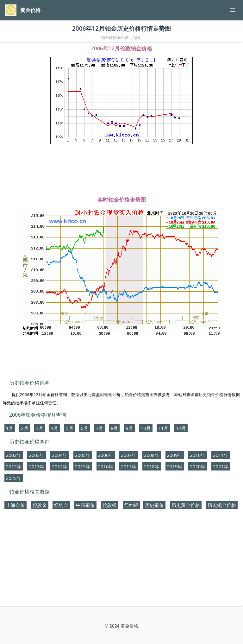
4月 (55, 428)
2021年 (221, 466)
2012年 (14, 466)
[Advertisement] (121, 176)
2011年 (221, 455)
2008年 (152, 455)
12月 (181, 428)
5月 (69, 428)
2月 (25, 428)
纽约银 (131, 505)
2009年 (175, 455)
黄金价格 (129, 626)
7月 (100, 428)
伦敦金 (40, 505)
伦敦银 (110, 505)
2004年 (60, 455)
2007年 (129, 455)
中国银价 (85, 505)
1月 (10, 428)
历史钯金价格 (222, 505)
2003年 (37, 455)
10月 (146, 428)
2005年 (83, 455)
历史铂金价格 (211, 395)
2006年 (106, 455)
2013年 (37, 466)
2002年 (14, 455)
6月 (84, 428)
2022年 (14, 478)
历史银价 (154, 505)
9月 (129, 428)
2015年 (83, 466)
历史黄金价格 (186, 505)
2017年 (129, 466)
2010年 (198, 455)
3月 (39, 428)
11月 (163, 428)
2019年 (175, 466)
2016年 (106, 466)
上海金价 (16, 505)
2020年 (198, 466)
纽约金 (61, 505)
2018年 (152, 466)
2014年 (60, 466)
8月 (114, 428)
